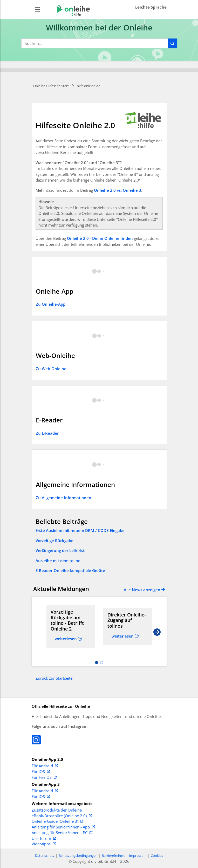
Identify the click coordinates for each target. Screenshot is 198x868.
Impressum (138, 856)
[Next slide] (157, 632)
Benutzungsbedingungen (78, 856)
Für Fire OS (44, 777)
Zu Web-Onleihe (51, 369)
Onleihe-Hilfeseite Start (51, 86)
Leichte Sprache (151, 7)
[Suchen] (172, 43)
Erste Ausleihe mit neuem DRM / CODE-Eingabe (80, 530)
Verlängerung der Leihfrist (60, 550)
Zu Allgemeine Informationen (64, 498)
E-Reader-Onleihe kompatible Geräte (70, 570)
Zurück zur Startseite (54, 678)
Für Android (45, 766)
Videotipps (44, 844)
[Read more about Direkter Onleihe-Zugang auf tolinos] (128, 621)
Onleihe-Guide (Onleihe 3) (57, 821)
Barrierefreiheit (113, 856)
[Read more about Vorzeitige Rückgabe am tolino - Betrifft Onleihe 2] (71, 620)
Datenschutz (45, 856)
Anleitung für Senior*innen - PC (62, 833)
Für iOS (41, 772)
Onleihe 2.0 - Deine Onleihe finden (100, 238)
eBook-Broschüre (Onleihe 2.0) (62, 816)
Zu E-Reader (47, 433)
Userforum (44, 839)
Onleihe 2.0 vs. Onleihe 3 (118, 190)
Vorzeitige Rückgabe (54, 541)
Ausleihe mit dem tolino (58, 561)
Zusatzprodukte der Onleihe (57, 810)
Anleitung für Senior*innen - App (63, 827)
